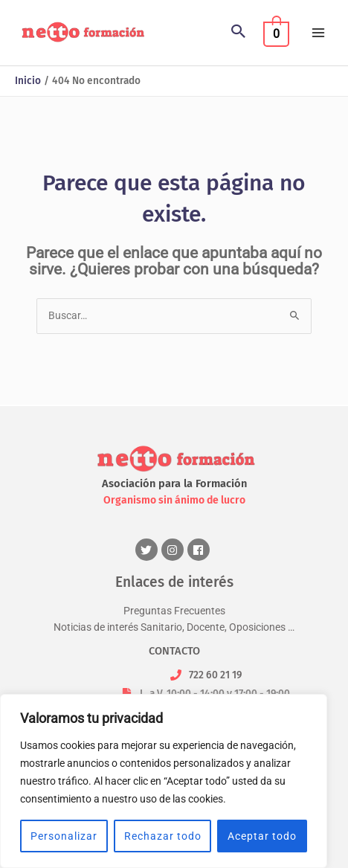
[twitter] (148, 550)
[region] (164, 781)
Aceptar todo (262, 836)
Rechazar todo (163, 836)
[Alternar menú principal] (319, 32)
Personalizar (64, 836)
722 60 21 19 (215, 674)
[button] (239, 33)
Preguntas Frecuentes (174, 611)
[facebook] (200, 550)
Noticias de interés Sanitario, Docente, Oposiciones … (174, 626)
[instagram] (174, 550)
